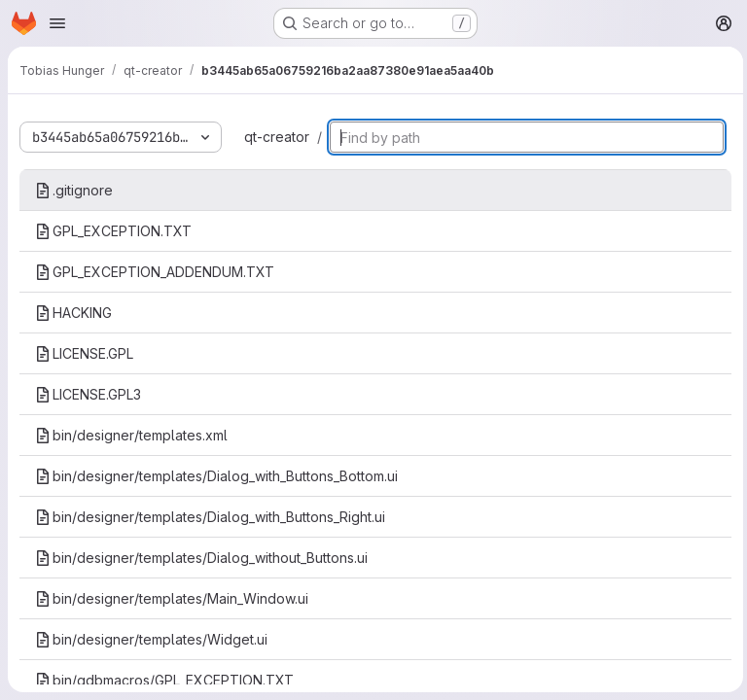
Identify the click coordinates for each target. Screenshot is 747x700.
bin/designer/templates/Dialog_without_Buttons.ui (201, 558)
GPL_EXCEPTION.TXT (113, 231)
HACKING (73, 313)
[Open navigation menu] (57, 23)
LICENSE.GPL (84, 353)
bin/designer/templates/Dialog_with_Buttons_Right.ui (210, 517)
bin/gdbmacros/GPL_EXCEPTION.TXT (164, 680)
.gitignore (74, 190)
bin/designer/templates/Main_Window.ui (172, 598)
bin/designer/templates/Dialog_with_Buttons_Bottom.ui (216, 476)
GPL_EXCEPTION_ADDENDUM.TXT (155, 272)
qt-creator (277, 137)
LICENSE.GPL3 (88, 394)
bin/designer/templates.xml (131, 435)
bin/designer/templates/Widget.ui (151, 639)
